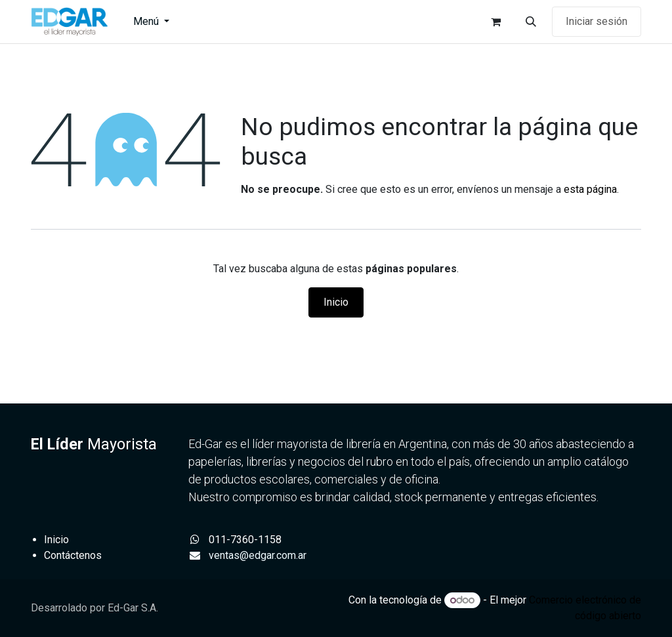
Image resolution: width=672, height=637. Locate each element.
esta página (590, 189)
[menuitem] (151, 22)
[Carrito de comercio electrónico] (495, 22)
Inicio (336, 302)
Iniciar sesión (597, 21)
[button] (531, 22)
